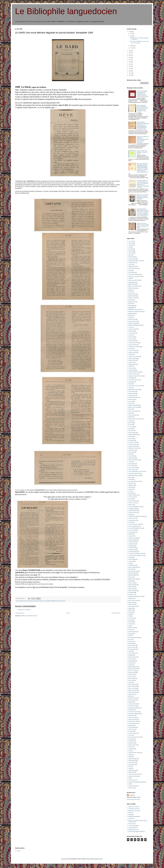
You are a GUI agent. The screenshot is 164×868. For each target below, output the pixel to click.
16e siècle (131, 243)
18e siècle (131, 249)
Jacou (130, 491)
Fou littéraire (131, 440)
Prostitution (131, 659)
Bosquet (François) (133, 321)
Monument (131, 598)
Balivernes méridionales (134, 286)
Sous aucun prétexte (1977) (135, 737)
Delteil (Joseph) (132, 393)
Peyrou (130, 639)
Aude (130, 278)
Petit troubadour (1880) (134, 637)
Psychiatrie (131, 663)
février (132, 46)
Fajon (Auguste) (132, 432)
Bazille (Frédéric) (133, 296)
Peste (130, 635)
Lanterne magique (133, 540)
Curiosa (130, 388)
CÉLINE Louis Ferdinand (134, 347)
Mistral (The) (132, 587)
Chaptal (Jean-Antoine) (134, 356)
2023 (130, 53)
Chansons (131, 354)
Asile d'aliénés (132, 272)
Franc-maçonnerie (133, 446)
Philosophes (131, 643)
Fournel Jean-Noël (133, 442)
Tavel (130, 751)
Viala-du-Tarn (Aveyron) (134, 774)
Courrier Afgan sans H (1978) (135, 386)
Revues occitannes (133, 690)
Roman (130, 696)
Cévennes (131, 348)
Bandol (130, 290)
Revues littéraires (62, 601)
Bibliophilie (131, 308)
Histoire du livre (132, 824)
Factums (130, 429)
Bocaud (130, 317)
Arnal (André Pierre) (133, 268)
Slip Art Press (132, 729)
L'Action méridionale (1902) (135, 507)
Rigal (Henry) (132, 694)
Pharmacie (131, 641)
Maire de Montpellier (133, 567)
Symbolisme (131, 741)
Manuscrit (131, 569)
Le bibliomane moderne (134, 809)
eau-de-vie (131, 401)
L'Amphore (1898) (133, 509)
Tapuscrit (131, 747)
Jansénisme (131, 493)
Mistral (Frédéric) (133, 585)
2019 (130, 60)
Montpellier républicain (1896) (136, 596)
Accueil (68, 613)
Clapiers (130, 366)
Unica (130, 766)
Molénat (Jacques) (133, 591)
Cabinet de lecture (133, 329)
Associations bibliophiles (134, 274)
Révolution (131, 677)
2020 (130, 57)
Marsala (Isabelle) (133, 575)
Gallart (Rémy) (132, 450)
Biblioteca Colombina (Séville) (136, 311)
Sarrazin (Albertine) (133, 723)
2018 (130, 62)
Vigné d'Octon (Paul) (133, 776)
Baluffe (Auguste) (133, 288)
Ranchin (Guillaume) (133, 669)
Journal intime (132, 497)
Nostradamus (131, 618)
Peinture (130, 630)
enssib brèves (132, 818)
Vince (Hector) (132, 780)
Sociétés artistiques (133, 733)
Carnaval (131, 335)
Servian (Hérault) (132, 727)
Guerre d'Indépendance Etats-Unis (136, 471)
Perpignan (131, 634)
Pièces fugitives (132, 645)
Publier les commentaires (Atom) (29, 616)
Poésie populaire (132, 653)
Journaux (131, 499)
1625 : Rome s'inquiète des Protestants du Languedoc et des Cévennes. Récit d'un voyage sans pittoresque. (143, 94)
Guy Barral (132, 795)
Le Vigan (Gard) (132, 550)
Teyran (130, 755)
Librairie (130, 557)
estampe (130, 421)
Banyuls (130, 292)
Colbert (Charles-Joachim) (135, 372)
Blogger (101, 859)
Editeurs (130, 403)
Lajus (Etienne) (132, 532)
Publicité (130, 665)
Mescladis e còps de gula (134, 811)
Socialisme (131, 731)
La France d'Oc (132, 518)
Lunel (130, 563)
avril (131, 34)
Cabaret (130, 327)
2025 (130, 32)
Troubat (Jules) (132, 762)
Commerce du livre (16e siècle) (136, 376)
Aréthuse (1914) (132, 266)
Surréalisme (131, 739)
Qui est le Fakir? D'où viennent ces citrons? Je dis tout (142, 152)
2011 (130, 75)
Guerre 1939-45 (132, 470)
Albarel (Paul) (132, 257)
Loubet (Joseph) (132, 559)
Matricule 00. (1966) (133, 579)
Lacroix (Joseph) (132, 530)
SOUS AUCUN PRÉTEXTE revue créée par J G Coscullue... (139, 42)
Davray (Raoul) (132, 391)
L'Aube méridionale (133, 511)
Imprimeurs (131, 485)
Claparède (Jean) (132, 364)
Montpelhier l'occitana (134, 830)
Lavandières (131, 546)
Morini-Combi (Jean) (133, 600)
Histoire (130, 479)
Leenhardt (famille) (133, 552)
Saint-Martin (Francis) (134, 712)
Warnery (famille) (133, 786)
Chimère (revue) (132, 360)
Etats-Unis (131, 423)
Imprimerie (131, 483)
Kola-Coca (131, 505)
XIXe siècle (131, 788)
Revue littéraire (132, 678)
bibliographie (132, 306)
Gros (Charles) (132, 466)
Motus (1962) (132, 602)
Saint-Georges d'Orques (134, 708)
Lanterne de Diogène (133, 538)
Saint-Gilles (131, 710)
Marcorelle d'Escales (133, 571)
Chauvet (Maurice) (133, 358)
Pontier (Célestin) (133, 657)
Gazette (130, 454)
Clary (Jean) (26, 601)
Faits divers (131, 431)
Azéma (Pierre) (132, 282)
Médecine (131, 581)
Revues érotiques (132, 684)
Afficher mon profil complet (134, 799)
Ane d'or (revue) (132, 259)
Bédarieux (131, 300)
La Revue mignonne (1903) (135, 524)
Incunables (131, 487)
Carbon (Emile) (132, 333)
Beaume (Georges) (133, 298)
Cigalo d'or (131, 362)
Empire (130, 413)
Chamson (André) (133, 350)
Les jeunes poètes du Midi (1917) (136, 555)
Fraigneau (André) (133, 444)
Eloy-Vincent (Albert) (134, 411)
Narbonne (131, 612)
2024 (130, 51)
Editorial (130, 409)
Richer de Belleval (133, 692)
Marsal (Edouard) (133, 573)
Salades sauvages (132, 717)
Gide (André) (132, 456)
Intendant (131, 489)
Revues (130, 682)
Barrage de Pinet (132, 294)
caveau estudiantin (133, 345)
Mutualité (131, 608)
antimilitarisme (132, 263)
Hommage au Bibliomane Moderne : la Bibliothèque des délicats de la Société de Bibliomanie (143, 139)
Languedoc (131, 536)
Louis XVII (131, 561)
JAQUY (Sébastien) (133, 495)
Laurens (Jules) (132, 544)
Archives (131, 265)
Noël (130, 616)
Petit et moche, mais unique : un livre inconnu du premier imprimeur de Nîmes (143, 225)
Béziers (130, 304)
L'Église (130, 514)
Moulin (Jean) (132, 604)
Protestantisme (132, 661)
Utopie (130, 768)
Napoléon (131, 610)
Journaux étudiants (39, 601)
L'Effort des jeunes (133, 513)
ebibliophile (131, 815)
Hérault (130, 477)
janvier (132, 48)
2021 (130, 55)
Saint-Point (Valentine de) (134, 714)
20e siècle (21, 601)
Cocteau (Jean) (132, 370)
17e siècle (131, 245)
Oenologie (131, 622)
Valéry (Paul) (131, 772)
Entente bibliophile (133, 415)
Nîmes (130, 614)
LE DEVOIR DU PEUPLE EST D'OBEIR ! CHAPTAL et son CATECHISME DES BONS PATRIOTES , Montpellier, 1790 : (143, 126)
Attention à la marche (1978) (135, 276)
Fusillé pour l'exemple (134, 448)
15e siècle (131, 241)
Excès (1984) (131, 427)
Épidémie (131, 417)
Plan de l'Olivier (132, 647)
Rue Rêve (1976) (132, 706)
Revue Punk (131, 680)
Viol (129, 784)
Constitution (131, 378)
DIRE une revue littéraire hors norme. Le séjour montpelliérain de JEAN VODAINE (143, 197)
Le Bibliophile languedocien (66, 11)
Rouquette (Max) (132, 700)
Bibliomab (131, 813)
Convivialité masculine (134, 380)
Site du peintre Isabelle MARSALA (137, 831)
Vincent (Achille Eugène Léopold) (136, 782)
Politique (131, 655)
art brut (130, 270)
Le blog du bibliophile (134, 826)
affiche (130, 255)
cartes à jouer (132, 337)
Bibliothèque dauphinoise (134, 816)
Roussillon (131, 702)
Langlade (131, 534)
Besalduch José (132, 302)
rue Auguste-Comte (133, 704)
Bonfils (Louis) (132, 319)
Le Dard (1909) (47, 601)
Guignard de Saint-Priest (134, 473)
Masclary (131, 577)
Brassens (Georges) (133, 323)
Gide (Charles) (132, 458)
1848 (130, 247)
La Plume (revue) (132, 520)
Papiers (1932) (132, 628)
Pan (57, 601)
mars (131, 36)
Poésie (130, 651)
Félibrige (131, 436)
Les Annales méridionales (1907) (136, 553)
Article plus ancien (116, 613)
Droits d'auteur (132, 395)
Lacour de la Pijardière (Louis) (136, 528)
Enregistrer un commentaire (24, 610)
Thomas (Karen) (132, 760)
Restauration (131, 675)
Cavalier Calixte (132, 341)
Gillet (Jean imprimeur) (134, 460)
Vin (129, 778)
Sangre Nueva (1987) (133, 721)
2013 (130, 71)
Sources (130, 735)
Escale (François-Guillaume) (135, 419)
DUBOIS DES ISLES (134, 397)
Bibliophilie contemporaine (135, 309)
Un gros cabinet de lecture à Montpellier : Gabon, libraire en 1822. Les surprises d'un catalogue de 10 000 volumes (143, 109)
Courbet (130, 384)
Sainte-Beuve (132, 715)
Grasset (130, 462)
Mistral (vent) (132, 589)
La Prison (131, 522)
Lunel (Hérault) (132, 565)
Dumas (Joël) (32, 601)
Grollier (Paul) (132, 464)
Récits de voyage (132, 671)
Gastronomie (131, 452)
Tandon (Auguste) (133, 745)
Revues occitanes (132, 688)
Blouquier (131, 315)
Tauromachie (131, 749)
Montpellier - (131, 595)
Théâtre (130, 757)
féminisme (131, 438)
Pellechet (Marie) (132, 632)
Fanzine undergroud (133, 434)
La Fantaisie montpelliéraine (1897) (137, 516)
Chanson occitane (133, 352)
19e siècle (131, 251)
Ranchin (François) (133, 667)
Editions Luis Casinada (134, 407)
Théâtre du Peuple (133, 759)
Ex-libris (130, 425)
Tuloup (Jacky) (132, 764)
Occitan (130, 620)
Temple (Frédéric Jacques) (135, 753)
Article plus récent (20, 613)
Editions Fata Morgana (134, 405)
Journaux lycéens (132, 503)
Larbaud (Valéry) (132, 542)
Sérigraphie (131, 725)
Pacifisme (131, 624)
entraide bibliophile (133, 828)
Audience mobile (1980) (134, 280)
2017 (130, 64)
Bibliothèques (132, 313)
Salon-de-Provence (133, 719)
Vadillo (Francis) (132, 770)
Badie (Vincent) (132, 284)
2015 (130, 66)
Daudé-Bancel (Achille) (134, 390)
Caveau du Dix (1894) (134, 343)
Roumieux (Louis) (133, 698)
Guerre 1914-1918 (133, 468)
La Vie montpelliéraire (134, 526)
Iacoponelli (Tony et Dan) (134, 481)
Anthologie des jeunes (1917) (135, 261)
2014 (130, 69)
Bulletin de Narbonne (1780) (135, 325)
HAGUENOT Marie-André (135, 475)
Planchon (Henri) (132, 649)
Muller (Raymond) (133, 606)
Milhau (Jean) (132, 583)
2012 (130, 73)
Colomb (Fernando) (133, 374)
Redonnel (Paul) (132, 673)
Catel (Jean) (131, 339)
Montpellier (53, 601)
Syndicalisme (132, 743)
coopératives (131, 382)
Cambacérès (131, 331)
